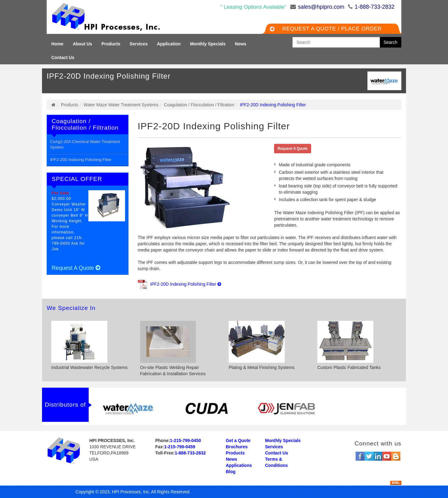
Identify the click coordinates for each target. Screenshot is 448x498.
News (241, 44)
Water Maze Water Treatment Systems (121, 105)
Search (390, 42)
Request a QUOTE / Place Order (327, 29)
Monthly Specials (208, 44)
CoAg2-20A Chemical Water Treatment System (85, 145)
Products (111, 44)
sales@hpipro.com (321, 7)
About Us (82, 44)
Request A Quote (76, 268)
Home (57, 44)
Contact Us (63, 58)
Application (169, 44)
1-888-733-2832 (375, 7)
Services (139, 44)
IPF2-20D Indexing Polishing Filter (81, 160)
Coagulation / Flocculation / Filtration (199, 105)
